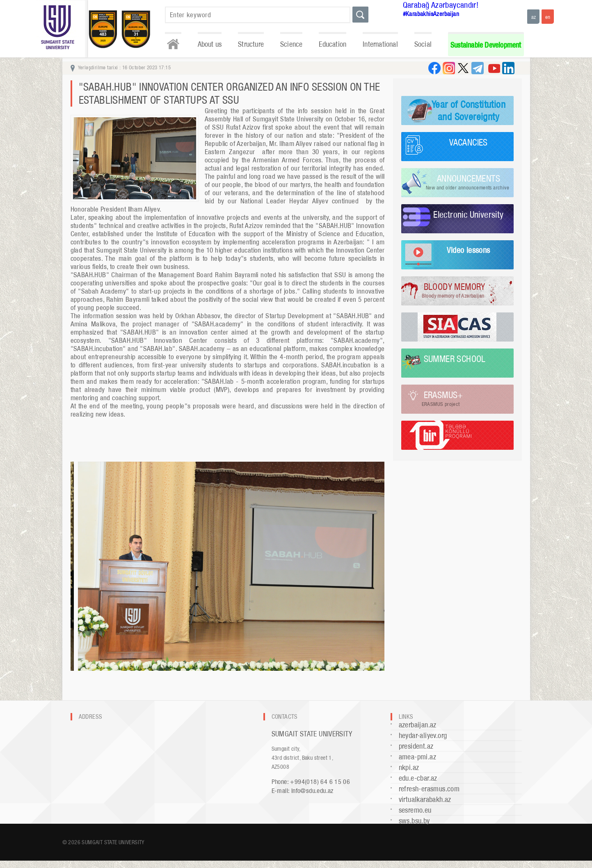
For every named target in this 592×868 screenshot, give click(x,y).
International (380, 44)
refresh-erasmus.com (429, 789)
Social (423, 44)
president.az (416, 746)
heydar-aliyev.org (423, 735)
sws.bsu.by (414, 821)
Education (333, 44)
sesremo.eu (415, 810)
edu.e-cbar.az (418, 778)
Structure (251, 44)
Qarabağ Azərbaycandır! (441, 5)
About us (210, 44)
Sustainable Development (486, 45)
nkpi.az (409, 767)
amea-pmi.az (417, 757)
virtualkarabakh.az (425, 799)
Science (291, 44)
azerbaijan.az (418, 725)
